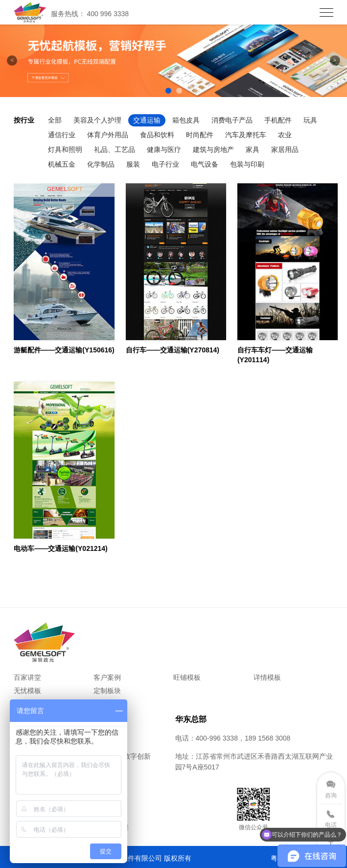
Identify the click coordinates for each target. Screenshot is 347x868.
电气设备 (205, 164)
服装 (133, 164)
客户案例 (107, 677)
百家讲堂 (27, 677)
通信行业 (62, 135)
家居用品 (285, 149)
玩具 (310, 120)
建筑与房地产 (213, 149)
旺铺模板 (187, 677)
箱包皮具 (186, 120)
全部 (55, 120)
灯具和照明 (65, 149)
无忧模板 (27, 691)
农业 (285, 135)
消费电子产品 (232, 120)
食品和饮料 (157, 135)
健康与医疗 (164, 149)
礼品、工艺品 (115, 149)
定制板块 (107, 691)
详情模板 (267, 677)
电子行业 (165, 164)
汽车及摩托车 (246, 135)
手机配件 (278, 120)
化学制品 (101, 164)
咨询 (331, 795)
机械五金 (62, 164)
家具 (253, 149)
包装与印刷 (247, 164)
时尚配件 (200, 135)
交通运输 (147, 120)
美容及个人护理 (97, 120)
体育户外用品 (108, 135)
